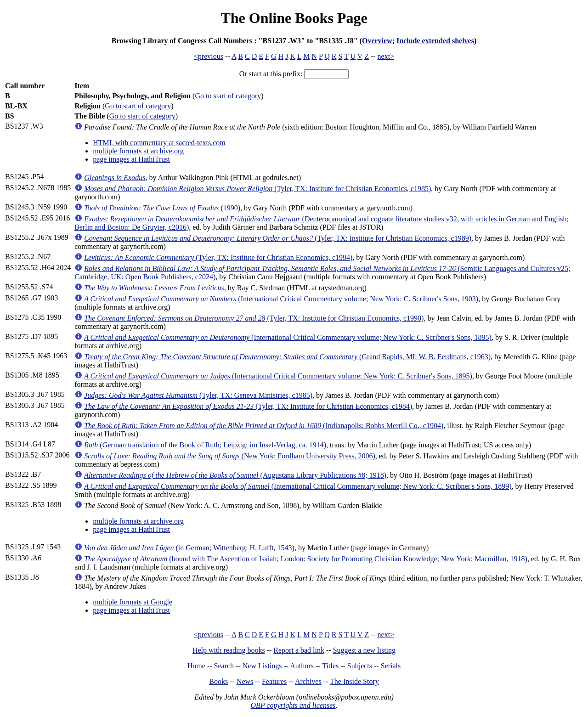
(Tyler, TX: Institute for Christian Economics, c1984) (248, 406)
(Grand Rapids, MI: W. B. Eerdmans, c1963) (287, 357)
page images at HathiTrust (131, 159)
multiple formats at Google (133, 602)
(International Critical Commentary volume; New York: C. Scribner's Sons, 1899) (298, 486)
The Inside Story (354, 681)
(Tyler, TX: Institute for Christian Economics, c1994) (218, 257)
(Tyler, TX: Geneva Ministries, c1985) (198, 395)
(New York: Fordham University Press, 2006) (230, 456)
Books (218, 681)
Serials (391, 666)
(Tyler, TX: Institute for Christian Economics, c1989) (278, 238)
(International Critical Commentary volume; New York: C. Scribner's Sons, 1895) (288, 337)
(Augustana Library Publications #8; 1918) (235, 475)
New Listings (262, 666)
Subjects (360, 666)
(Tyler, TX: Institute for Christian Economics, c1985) (257, 189)
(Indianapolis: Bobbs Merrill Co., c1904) (264, 426)
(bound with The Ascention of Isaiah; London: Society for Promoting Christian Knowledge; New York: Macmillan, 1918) (306, 559)
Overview (377, 41)
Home (196, 666)
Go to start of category (228, 96)
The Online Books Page (294, 18)
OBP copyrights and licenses (293, 705)
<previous (209, 56)
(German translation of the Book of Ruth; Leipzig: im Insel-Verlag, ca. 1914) (205, 445)
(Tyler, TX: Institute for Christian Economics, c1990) (254, 318)
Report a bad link (299, 650)
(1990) (162, 208)
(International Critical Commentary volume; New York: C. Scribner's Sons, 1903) (281, 299)
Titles (330, 666)
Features (274, 681)
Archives (308, 681)
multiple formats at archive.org (138, 151)
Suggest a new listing (364, 650)
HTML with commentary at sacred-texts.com (159, 143)
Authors (302, 666)
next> (386, 56)
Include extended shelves (435, 41)
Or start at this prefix (270, 74)
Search (224, 666)
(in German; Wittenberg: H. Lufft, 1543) (189, 548)
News (245, 681)
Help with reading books (229, 650)
